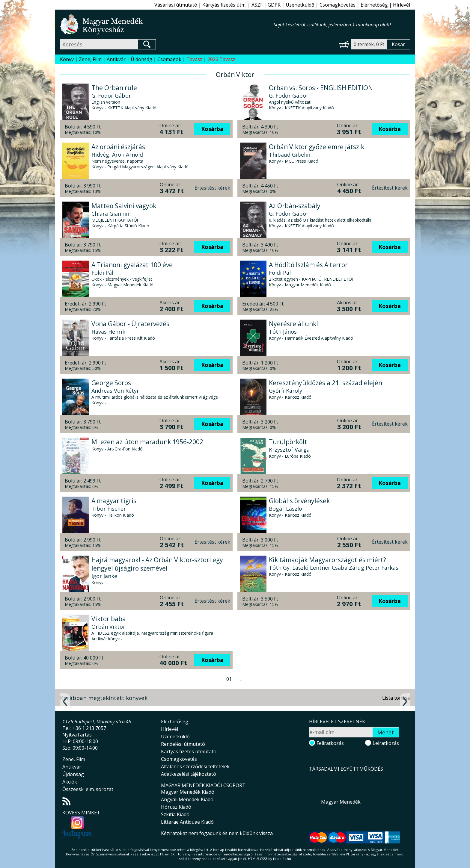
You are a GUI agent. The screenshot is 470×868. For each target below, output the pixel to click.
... (241, 679)
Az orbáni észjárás (118, 147)
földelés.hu (282, 859)
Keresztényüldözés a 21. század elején (326, 383)
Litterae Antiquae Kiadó (187, 822)
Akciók (70, 782)
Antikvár (116, 59)
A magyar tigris (114, 501)
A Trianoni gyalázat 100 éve (132, 265)
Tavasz (194, 59)
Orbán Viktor (108, 627)
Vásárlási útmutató (176, 5)
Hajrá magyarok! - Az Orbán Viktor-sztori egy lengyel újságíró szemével (157, 564)
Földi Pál (102, 273)
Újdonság (141, 59)
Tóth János (283, 332)
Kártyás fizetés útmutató (189, 751)
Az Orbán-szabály (295, 206)
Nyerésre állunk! (293, 324)
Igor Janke (104, 576)
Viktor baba (109, 619)
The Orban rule (114, 88)
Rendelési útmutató (183, 744)
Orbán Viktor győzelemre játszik (317, 147)
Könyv (67, 59)
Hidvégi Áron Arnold (117, 155)
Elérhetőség (374, 5)
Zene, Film (90, 59)
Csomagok (169, 59)
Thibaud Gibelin (290, 155)
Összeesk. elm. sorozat (88, 789)
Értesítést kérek (212, 188)
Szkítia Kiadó (175, 814)
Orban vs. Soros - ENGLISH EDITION (321, 88)
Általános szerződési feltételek (195, 766)
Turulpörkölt (288, 442)
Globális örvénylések (299, 501)
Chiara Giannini (111, 214)
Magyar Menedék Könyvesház (167, 24)
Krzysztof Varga (289, 450)
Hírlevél (402, 5)
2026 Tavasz (221, 59)
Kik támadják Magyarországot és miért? (327, 560)
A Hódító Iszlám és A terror (308, 265)
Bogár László (286, 509)
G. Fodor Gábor (111, 96)
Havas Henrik (108, 332)
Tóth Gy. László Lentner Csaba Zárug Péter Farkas (334, 568)
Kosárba (212, 129)
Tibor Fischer (109, 509)
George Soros (111, 383)
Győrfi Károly (286, 391)
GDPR (274, 5)
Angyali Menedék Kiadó (187, 799)
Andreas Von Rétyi (115, 391)
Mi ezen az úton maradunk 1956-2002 (147, 442)
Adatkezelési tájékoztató (189, 774)
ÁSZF (257, 5)
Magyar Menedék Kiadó (188, 792)
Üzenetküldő (300, 5)
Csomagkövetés (338, 5)
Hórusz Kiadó (176, 807)
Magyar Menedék (341, 802)
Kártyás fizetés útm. (224, 5)
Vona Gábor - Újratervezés (130, 324)
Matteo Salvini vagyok (124, 206)
